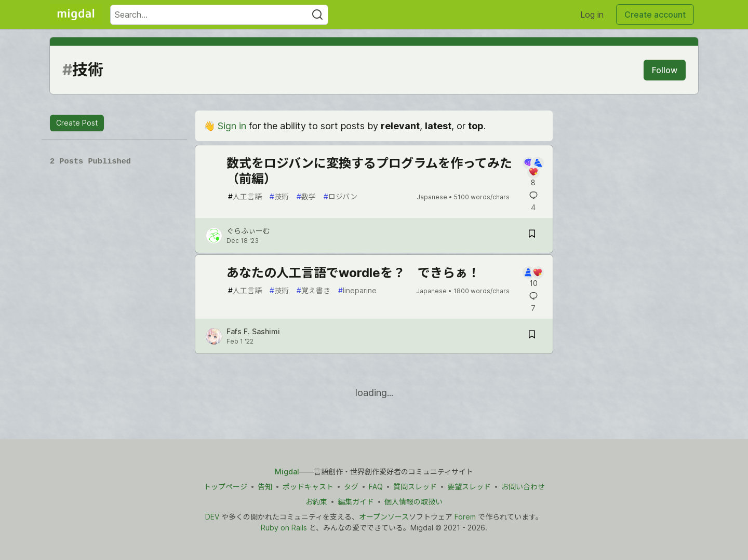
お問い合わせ (523, 487)
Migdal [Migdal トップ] (287, 472)
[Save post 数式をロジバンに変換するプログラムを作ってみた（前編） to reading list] (532, 235)
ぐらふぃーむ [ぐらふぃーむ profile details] (248, 231)
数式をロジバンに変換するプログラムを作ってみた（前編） (369, 171)
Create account (655, 15)
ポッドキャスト (308, 487)
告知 (265, 487)
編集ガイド (356, 502)
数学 (306, 196)
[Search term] (219, 15)
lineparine (357, 290)
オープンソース (384, 517)
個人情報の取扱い (413, 502)
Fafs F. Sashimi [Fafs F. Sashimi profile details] (253, 331)
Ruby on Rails (284, 528)
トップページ (225, 487)
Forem (465, 517)
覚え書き (313, 290)
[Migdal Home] (76, 15)
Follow (665, 70)
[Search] (317, 15)
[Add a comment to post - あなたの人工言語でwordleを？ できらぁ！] (533, 277)
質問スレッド (415, 487)
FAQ (376, 487)
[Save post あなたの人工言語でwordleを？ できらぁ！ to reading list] (532, 336)
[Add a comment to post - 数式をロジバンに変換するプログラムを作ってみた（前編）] (533, 172)
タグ (351, 487)
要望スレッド (469, 487)
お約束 (316, 502)
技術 (279, 196)
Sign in (232, 126)
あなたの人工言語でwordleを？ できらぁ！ (353, 273)
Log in (592, 15)
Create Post (77, 123)
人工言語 (245, 196)
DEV (212, 517)
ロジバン (340, 196)
